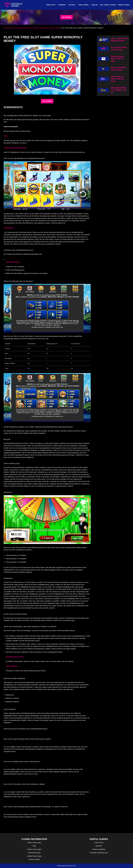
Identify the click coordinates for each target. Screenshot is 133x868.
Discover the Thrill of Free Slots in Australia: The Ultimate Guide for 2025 (34, 28)
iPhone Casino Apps (34, 849)
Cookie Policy (99, 843)
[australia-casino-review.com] (13, 5)
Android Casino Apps (34, 856)
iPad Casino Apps (34, 853)
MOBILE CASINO (124, 5)
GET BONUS (66, 17)
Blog (34, 846)
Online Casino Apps (34, 843)
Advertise (99, 846)
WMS (6, 136)
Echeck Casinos (34, 859)
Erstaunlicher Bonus (13, 262)
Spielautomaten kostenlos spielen (15, 148)
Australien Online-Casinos (15, 657)
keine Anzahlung (11, 666)
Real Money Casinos (108, 5)
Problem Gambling (99, 849)
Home (6, 28)
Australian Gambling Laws (99, 853)
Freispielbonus (9, 228)
